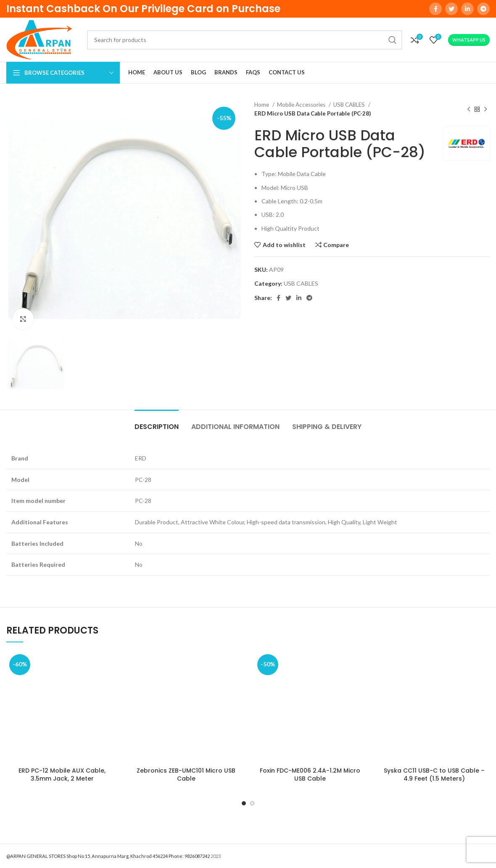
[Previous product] (469, 109)
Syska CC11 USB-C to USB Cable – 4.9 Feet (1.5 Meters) (434, 775)
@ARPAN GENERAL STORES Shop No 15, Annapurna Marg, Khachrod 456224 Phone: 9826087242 (108, 856)
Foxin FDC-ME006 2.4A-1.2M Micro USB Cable (310, 775)
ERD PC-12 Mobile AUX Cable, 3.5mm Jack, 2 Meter (62, 775)
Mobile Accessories (302, 105)
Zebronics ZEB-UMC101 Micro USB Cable (186, 775)
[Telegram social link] (483, 9)
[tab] (157, 422)
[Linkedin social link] (467, 9)
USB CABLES (350, 105)
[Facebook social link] (435, 9)
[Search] (245, 40)
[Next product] (485, 109)
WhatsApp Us (469, 40)
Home (262, 105)
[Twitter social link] (451, 9)
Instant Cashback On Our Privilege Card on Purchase (143, 9)
